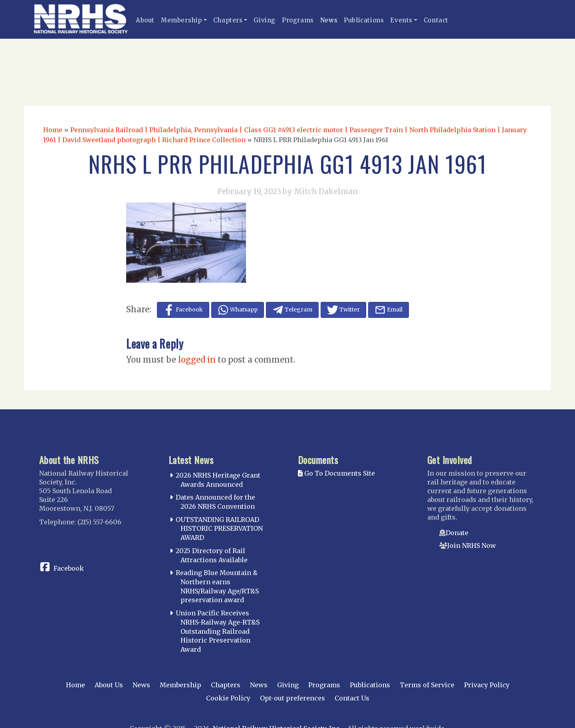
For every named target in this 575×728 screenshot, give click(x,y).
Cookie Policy (228, 698)
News (329, 20)
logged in (197, 360)
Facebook (69, 568)
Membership (181, 20)
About (145, 20)
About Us (109, 685)
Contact (436, 20)
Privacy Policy (487, 685)
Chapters (228, 20)
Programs (298, 20)
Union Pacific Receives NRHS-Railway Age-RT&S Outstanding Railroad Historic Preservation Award (218, 631)
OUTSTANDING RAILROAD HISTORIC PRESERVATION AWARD (219, 529)
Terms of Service (427, 685)
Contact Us (352, 698)
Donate (457, 533)
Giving (265, 20)
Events (401, 20)
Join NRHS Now (472, 546)
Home (53, 130)
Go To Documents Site (336, 473)
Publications (364, 20)
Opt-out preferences (292, 698)
